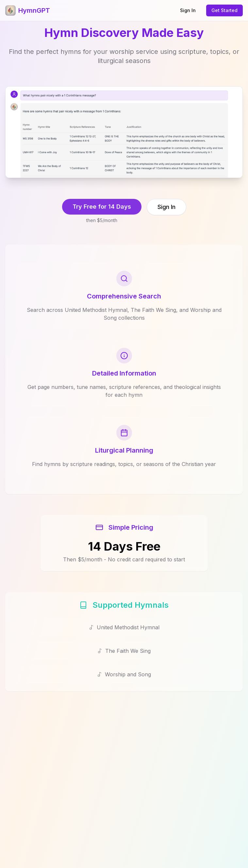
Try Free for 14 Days (102, 207)
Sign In (188, 10)
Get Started (224, 10)
